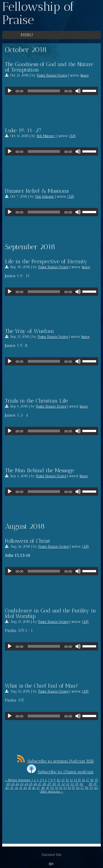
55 (73, 788)
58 (87, 788)
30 (54, 784)
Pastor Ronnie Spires (52, 75)
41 (12, 788)
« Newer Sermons (18, 780)
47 (38, 788)
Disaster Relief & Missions (37, 191)
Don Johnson (45, 196)
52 (61, 788)
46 (34, 788)
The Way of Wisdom (30, 331)
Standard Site (51, 855)
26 (35, 784)
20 (8, 784)
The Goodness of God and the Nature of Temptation (49, 67)
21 (13, 784)
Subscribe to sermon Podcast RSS (55, 761)
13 (71, 780)
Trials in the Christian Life (37, 401)
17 (88, 780)
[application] (51, 91)
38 (90, 784)
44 (25, 788)
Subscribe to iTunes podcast (60, 772)
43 (21, 788)
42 (16, 788)
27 (40, 784)
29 (49, 784)
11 (63, 780)
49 (47, 788)
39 (95, 784)
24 (26, 784)
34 (72, 784)
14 (75, 780)
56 (78, 788)
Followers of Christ (28, 541)
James (84, 75)
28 (44, 784)
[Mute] (78, 91)
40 (7, 788)
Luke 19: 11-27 (23, 130)
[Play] (10, 91)
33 (67, 784)
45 (29, 788)
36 (81, 784)
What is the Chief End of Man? (41, 686)
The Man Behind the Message (40, 470)
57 (82, 788)
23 (22, 784)
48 (43, 788)
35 (76, 784)
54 (69, 788)
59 (91, 788)
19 (96, 780)
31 (59, 784)
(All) (72, 136)
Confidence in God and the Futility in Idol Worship (51, 613)
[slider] (44, 91)
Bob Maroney (46, 136)
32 (63, 784)
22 (17, 784)
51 (57, 788)
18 (92, 780)
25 (31, 784)
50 (52, 788)
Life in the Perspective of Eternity (46, 261)
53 (65, 788)
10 (59, 780)
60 (96, 788)
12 (67, 780)
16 (83, 780)
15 (79, 780)
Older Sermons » (51, 791)
